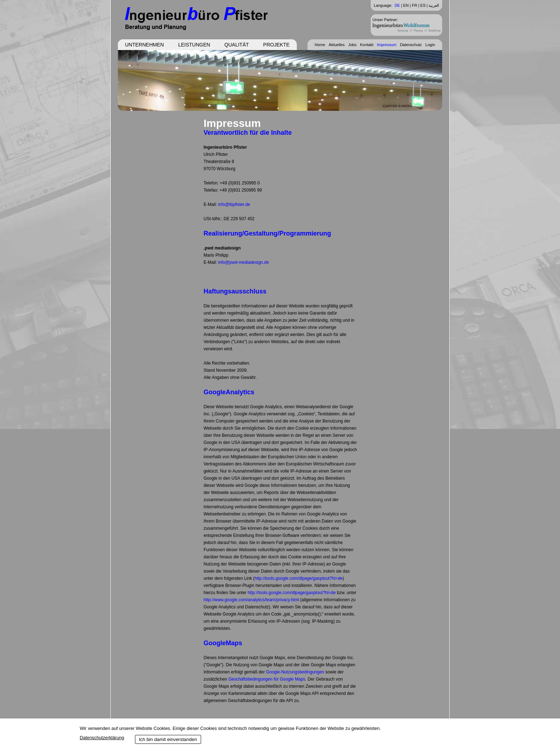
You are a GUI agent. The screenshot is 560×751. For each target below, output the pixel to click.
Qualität (236, 45)
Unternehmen (144, 45)
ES (423, 5)
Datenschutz (411, 45)
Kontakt (367, 45)
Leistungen (194, 45)
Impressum (387, 45)
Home (320, 45)
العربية (434, 5)
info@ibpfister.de (234, 204)
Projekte (276, 45)
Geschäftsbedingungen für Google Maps (267, 679)
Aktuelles (337, 45)
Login (430, 45)
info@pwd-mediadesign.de (244, 262)
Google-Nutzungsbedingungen (295, 672)
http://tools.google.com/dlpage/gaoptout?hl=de (299, 578)
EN (406, 5)
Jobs (352, 45)
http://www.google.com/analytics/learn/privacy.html (251, 600)
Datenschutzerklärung (102, 738)
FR (414, 5)
